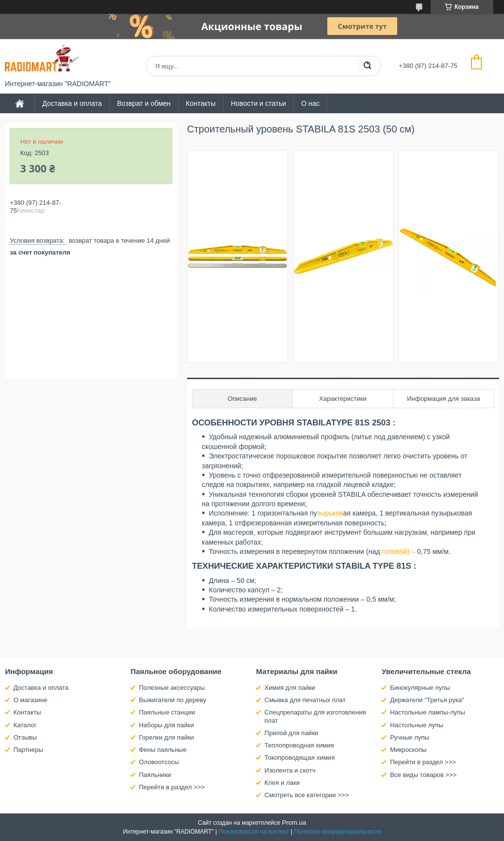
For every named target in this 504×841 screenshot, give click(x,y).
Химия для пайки (290, 688)
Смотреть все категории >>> (306, 795)
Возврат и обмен (144, 103)
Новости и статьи (258, 103)
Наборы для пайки (166, 725)
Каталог (25, 725)
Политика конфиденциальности (337, 832)
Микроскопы (408, 750)
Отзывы (25, 737)
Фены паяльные (163, 750)
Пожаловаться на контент (254, 832)
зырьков (330, 513)
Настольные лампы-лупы (427, 712)
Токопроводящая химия (299, 758)
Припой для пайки (291, 733)
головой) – (399, 551)
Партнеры (28, 750)
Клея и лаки (282, 783)
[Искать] (367, 66)
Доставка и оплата (72, 103)
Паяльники (155, 775)
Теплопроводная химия (299, 745)
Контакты (201, 103)
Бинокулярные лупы (420, 688)
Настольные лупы (416, 725)
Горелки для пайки (166, 737)
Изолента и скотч (290, 770)
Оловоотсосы (159, 762)
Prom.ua (294, 823)
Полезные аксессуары (172, 688)
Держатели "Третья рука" (427, 700)
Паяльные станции (167, 712)
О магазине (30, 700)
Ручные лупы (409, 737)
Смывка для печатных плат (305, 700)
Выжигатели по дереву (173, 700)
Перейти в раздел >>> (172, 787)
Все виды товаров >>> (423, 775)
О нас (310, 103)
